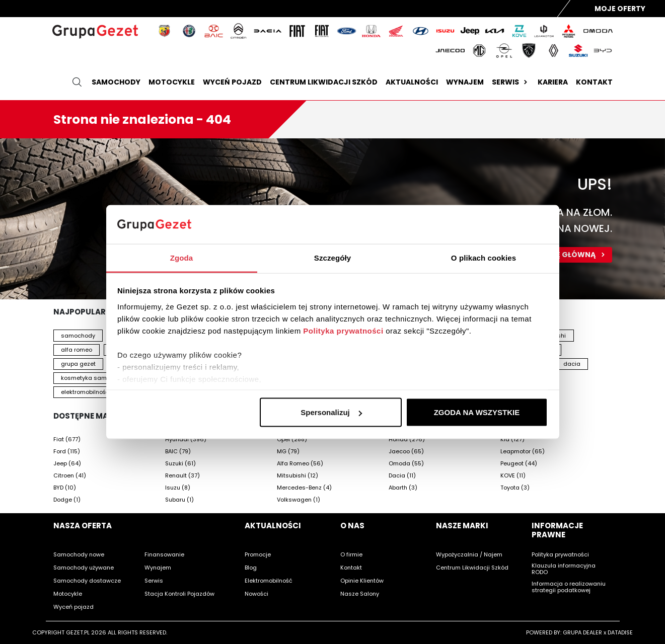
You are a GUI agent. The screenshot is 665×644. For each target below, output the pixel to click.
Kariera (553, 82)
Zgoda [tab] (182, 257)
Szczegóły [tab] (332, 257)
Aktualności (412, 82)
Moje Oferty (620, 9)
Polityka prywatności (343, 330)
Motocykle (172, 82)
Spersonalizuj (331, 412)
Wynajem (465, 82)
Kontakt (594, 82)
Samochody (116, 82)
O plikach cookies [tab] (484, 257)
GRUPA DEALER (582, 632)
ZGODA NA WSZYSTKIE (477, 412)
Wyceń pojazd (232, 82)
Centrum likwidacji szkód (324, 82)
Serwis (511, 82)
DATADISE (620, 632)
